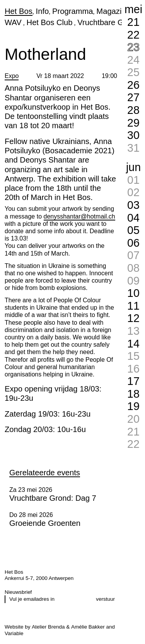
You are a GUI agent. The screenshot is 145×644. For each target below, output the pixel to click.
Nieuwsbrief (18, 592)
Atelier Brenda (48, 627)
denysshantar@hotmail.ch (79, 216)
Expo (12, 76)
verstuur (105, 599)
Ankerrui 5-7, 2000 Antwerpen (39, 578)
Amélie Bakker (88, 627)
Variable (14, 633)
